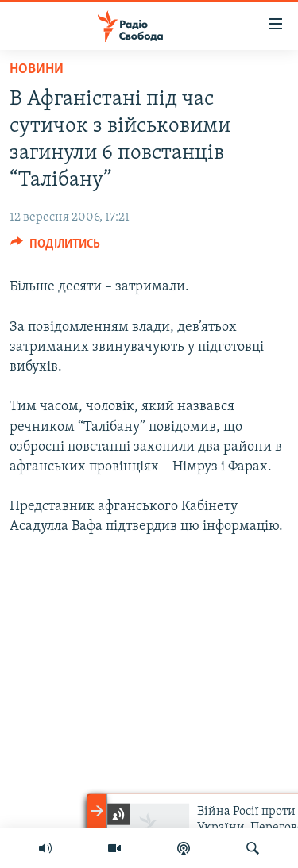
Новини (37, 69)
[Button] (55, 248)
